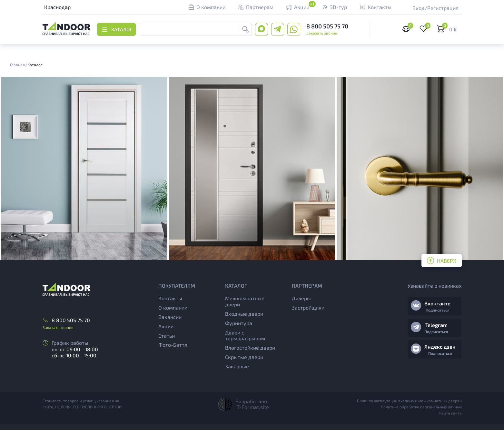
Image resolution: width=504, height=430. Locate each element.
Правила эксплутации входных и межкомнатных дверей (409, 401)
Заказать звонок (322, 33)
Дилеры (301, 298)
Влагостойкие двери (250, 348)
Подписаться (438, 310)
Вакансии (170, 317)
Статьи (167, 336)
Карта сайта (450, 413)
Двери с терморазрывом (245, 335)
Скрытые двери (244, 357)
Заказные (237, 366)
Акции (166, 326)
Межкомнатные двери (245, 301)
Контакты (170, 298)
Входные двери (244, 314)
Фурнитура (239, 323)
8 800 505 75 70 (328, 26)
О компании (173, 307)
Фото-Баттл (173, 345)
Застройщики (308, 307)
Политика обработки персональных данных (421, 407)
